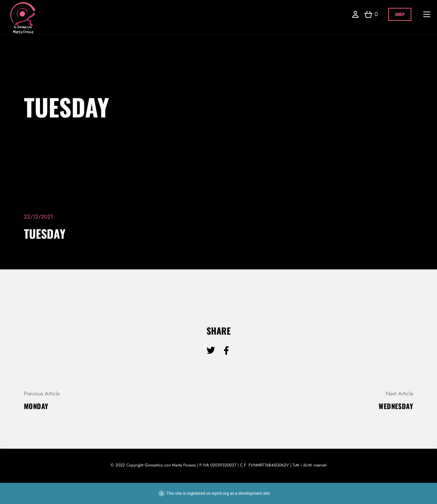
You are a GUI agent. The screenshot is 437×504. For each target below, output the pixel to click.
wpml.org (220, 493)
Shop (400, 14)
